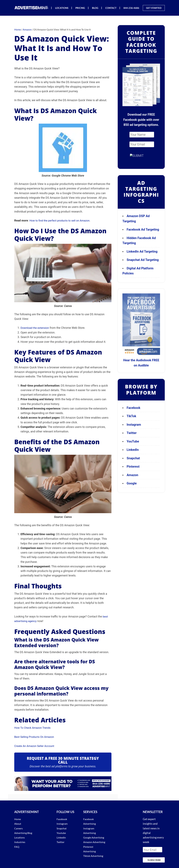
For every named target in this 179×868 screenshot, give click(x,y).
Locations (20, 837)
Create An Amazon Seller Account (35, 745)
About (18, 823)
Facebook (133, 408)
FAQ (17, 846)
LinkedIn (133, 450)
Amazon (132, 475)
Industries (21, 841)
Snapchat (133, 458)
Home (18, 819)
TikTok (131, 416)
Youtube (62, 832)
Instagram (134, 425)
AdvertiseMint (32, 8)
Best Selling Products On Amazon (35, 736)
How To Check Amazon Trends (33, 727)
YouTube (133, 441)
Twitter (132, 433)
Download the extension (36, 328)
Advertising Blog (24, 832)
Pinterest (133, 467)
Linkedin (62, 837)
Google (132, 483)
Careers (19, 828)
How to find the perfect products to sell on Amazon (61, 220)
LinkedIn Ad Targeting (142, 251)
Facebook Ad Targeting (143, 229)
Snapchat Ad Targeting (143, 260)
